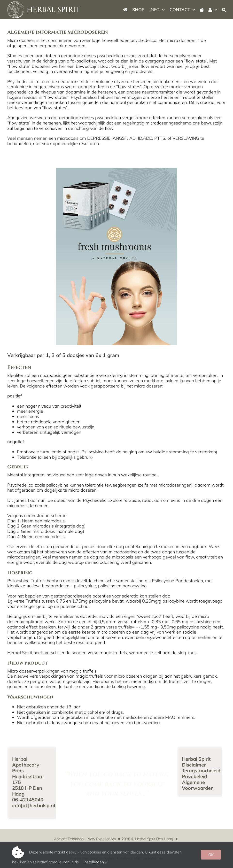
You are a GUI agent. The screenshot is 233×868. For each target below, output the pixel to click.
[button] (224, 10)
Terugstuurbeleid (201, 771)
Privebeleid (194, 776)
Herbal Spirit (196, 759)
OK (211, 855)
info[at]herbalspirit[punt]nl (43, 805)
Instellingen (95, 862)
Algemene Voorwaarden (198, 785)
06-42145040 (28, 800)
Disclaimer (194, 765)
